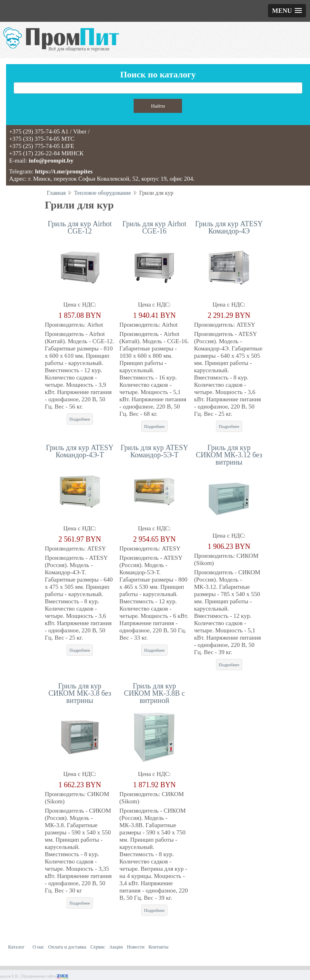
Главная (56, 193)
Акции (116, 947)
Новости (136, 947)
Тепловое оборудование (102, 193)
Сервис (98, 947)
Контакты (159, 947)
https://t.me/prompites (64, 171)
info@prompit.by (51, 161)
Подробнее (80, 419)
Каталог (16, 947)
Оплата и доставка (67, 947)
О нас (39, 947)
